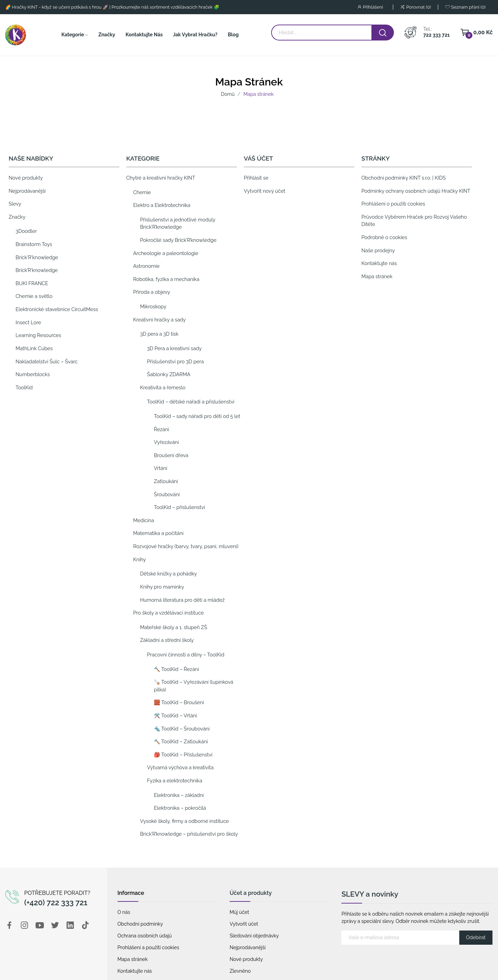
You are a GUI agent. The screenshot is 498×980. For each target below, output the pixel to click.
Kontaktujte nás (379, 263)
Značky (17, 217)
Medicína (144, 520)
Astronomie (146, 266)
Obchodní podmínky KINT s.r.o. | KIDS (404, 178)
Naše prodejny (378, 250)
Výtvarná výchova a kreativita (180, 767)
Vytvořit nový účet (265, 191)
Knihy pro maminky (162, 587)
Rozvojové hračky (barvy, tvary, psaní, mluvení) (186, 546)
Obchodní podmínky (140, 924)
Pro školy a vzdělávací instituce (168, 613)
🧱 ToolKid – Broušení (179, 702)
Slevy (15, 204)
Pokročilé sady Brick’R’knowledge (178, 240)
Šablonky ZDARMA (169, 374)
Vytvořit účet (244, 924)
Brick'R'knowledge (37, 257)
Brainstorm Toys (34, 244)
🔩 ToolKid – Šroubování (182, 729)
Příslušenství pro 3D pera (175, 361)
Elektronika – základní (179, 795)
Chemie (142, 192)
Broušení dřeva (171, 455)
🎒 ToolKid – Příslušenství (183, 755)
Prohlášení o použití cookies (393, 204)
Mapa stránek (377, 276)
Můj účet (239, 912)
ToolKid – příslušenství (179, 507)
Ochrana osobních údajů (145, 936)
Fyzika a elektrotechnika (175, 781)
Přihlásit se (256, 178)
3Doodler (26, 231)
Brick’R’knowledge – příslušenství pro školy (189, 834)
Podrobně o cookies (384, 237)
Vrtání (160, 468)
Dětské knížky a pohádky (168, 574)
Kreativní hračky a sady (159, 320)
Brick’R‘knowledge (37, 270)
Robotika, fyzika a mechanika (166, 279)
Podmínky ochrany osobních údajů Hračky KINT (416, 191)
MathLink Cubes (34, 348)
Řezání (162, 429)
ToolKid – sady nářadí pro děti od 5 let (197, 416)
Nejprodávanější (27, 191)
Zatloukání (166, 481)
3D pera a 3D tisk (159, 334)
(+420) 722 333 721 (56, 902)
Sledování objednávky (254, 936)
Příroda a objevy (152, 292)
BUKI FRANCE (32, 283)
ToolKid (24, 387)
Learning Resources (38, 335)
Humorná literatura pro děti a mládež (182, 600)
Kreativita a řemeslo (163, 387)
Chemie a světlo (34, 296)
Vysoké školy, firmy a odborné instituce (185, 821)
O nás (124, 912)
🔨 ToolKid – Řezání (176, 669)
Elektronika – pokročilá (180, 808)
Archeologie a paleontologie (166, 253)
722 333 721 (436, 35)
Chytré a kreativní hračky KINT (161, 178)
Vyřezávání (166, 442)
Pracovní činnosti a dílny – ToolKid (186, 655)
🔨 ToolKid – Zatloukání (181, 741)
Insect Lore (28, 322)
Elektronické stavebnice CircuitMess (57, 309)
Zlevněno (240, 971)
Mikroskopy (153, 306)
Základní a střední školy (167, 640)
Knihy (140, 559)
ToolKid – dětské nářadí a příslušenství (191, 402)
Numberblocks (33, 374)
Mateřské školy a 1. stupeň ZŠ (174, 627)
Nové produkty (26, 178)
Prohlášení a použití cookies (149, 947)
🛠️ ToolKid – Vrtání (175, 715)
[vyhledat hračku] (383, 33)
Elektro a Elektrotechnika (162, 205)
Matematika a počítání (158, 533)
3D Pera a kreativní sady (174, 348)
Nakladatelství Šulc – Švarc (47, 361)
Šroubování (167, 494)
